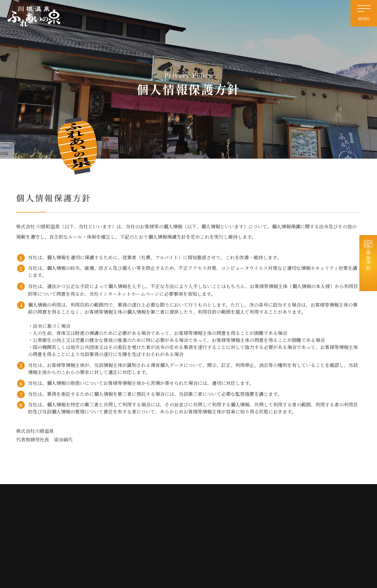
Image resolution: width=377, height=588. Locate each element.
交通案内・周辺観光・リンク (259, 535)
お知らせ (304, 503)
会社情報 (304, 535)
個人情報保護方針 (311, 545)
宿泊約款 (304, 556)
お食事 (302, 524)
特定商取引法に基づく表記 (258, 556)
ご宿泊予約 (368, 266)
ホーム (242, 503)
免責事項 (244, 545)
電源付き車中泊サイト (254, 524)
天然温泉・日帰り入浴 (254, 514)
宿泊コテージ (307, 514)
